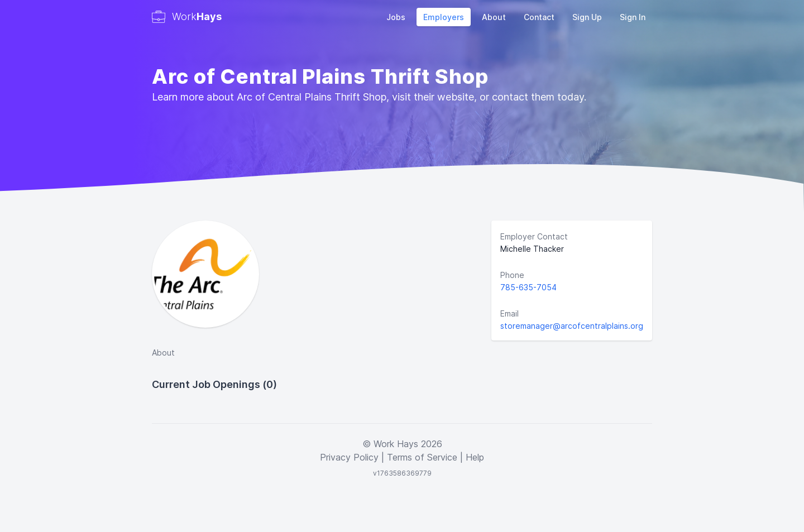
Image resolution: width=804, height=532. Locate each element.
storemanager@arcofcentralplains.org (572, 326)
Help (475, 457)
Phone (512, 275)
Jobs (396, 17)
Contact (539, 17)
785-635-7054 (528, 287)
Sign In (633, 17)
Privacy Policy (349, 457)
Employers (444, 17)
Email (509, 313)
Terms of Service (422, 457)
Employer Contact (534, 236)
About (494, 17)
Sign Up (587, 17)
